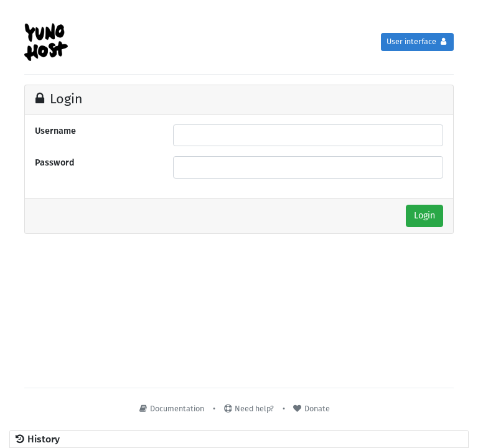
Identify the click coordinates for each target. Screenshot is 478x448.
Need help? (248, 408)
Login (424, 216)
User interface (417, 41)
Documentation (171, 408)
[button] (239, 439)
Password (55, 163)
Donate (311, 408)
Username (55, 131)
